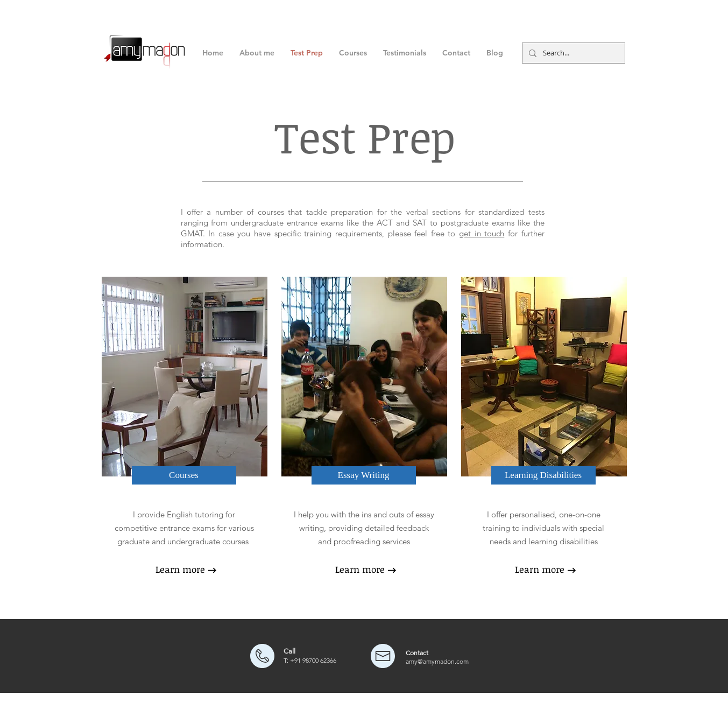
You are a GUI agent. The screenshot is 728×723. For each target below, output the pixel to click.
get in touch (482, 233)
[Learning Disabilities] (543, 475)
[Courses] (184, 475)
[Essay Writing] (364, 475)
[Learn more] (180, 570)
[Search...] (572, 53)
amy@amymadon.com (437, 661)
